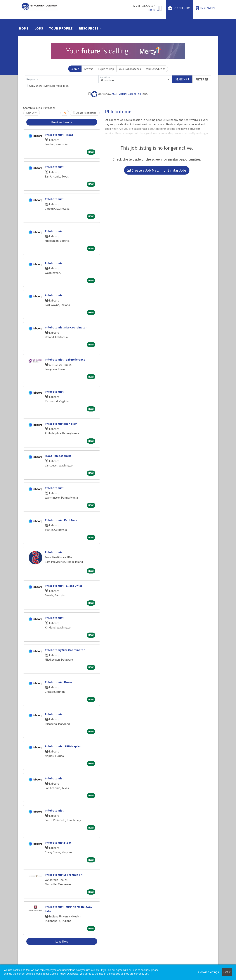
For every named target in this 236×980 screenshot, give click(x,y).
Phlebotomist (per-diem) (62, 424)
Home (24, 28)
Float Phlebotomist (58, 456)
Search (75, 69)
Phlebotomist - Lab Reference (65, 359)
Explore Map (106, 69)
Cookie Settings (209, 972)
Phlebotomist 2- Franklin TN (64, 875)
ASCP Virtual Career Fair (126, 94)
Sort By (30, 113)
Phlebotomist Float (58, 843)
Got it (227, 972)
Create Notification (85, 113)
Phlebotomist (54, 167)
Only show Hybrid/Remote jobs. (49, 86)
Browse (89, 69)
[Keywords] (62, 79)
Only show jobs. (118, 94)
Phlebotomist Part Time (61, 520)
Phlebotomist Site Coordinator (66, 327)
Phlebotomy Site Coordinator (65, 650)
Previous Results (62, 122)
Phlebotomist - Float (59, 135)
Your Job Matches (130, 69)
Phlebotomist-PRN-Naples (63, 746)
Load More (62, 941)
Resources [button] (89, 28)
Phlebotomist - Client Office (64, 586)
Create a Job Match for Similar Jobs (157, 170)
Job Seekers (179, 8)
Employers (206, 8)
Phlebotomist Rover (58, 682)
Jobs (39, 28)
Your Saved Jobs (156, 69)
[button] (202, 79)
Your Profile (61, 28)
